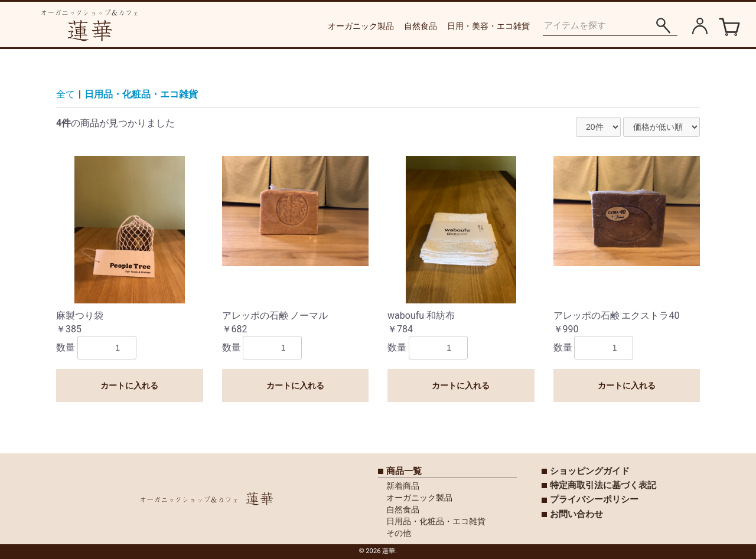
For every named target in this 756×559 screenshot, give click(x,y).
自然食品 (421, 26)
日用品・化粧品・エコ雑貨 (141, 94)
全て (66, 94)
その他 (399, 533)
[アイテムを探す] (663, 25)
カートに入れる (129, 385)
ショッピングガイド (590, 471)
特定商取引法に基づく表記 (603, 485)
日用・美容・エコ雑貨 (488, 26)
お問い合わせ (576, 514)
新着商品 (403, 486)
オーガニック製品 (361, 26)
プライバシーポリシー (594, 499)
